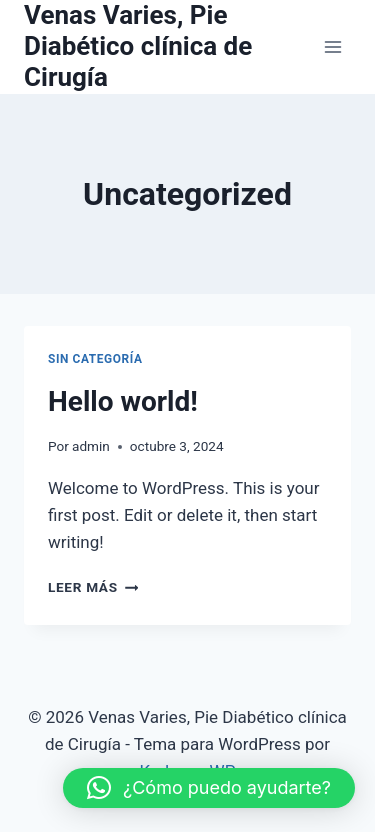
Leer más (93, 587)
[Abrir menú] (332, 46)
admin (91, 446)
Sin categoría (95, 359)
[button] (209, 788)
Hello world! (123, 401)
